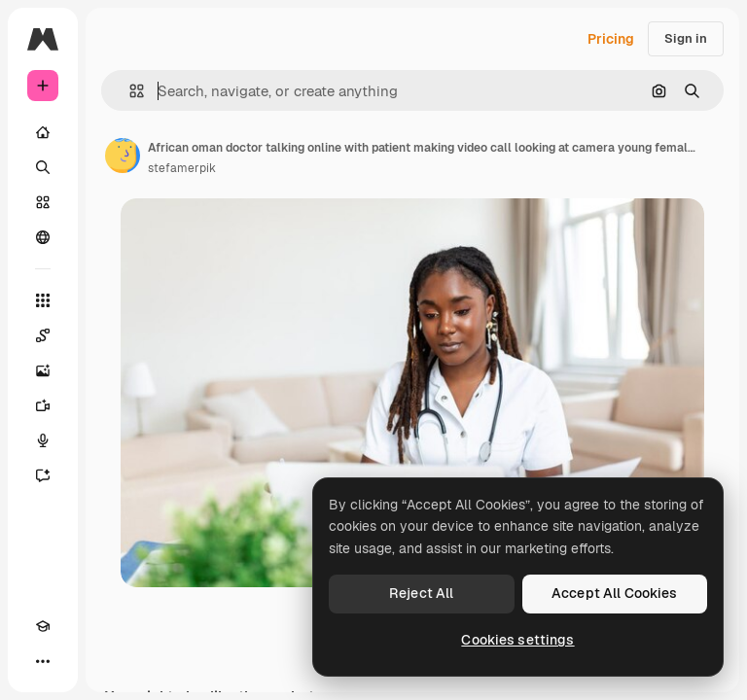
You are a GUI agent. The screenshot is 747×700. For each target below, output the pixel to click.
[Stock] (43, 202)
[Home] (43, 132)
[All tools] (43, 300)
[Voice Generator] (43, 440)
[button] (129, 91)
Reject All (421, 593)
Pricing (611, 39)
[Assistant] (43, 475)
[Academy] (43, 626)
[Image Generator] (43, 370)
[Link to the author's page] (123, 156)
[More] (43, 661)
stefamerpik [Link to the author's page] (182, 168)
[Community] (43, 237)
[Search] (43, 167)
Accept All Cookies (615, 593)
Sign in (686, 38)
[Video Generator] (43, 405)
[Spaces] (43, 335)
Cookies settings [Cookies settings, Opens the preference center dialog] (517, 640)
